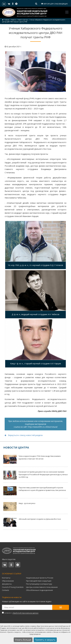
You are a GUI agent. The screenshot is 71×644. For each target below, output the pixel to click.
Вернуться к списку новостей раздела (24, 435)
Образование (8, 581)
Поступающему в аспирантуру (39, 584)
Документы (7, 584)
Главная (7, 20)
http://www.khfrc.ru (36, 427)
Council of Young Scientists (13, 587)
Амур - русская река (19, 507)
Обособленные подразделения (39, 590)
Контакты (6, 578)
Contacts (6, 590)
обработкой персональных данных (25, 613)
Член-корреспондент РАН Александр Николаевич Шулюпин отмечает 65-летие (32, 459)
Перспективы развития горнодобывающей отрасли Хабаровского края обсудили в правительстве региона (35, 491)
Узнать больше (23, 640)
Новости (13, 20)
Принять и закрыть (45, 640)
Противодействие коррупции (39, 581)
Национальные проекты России (40, 578)
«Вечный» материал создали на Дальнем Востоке (32, 522)
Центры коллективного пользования (42, 587)
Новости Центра (23, 20)
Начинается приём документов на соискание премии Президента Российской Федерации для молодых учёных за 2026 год (35, 475)
